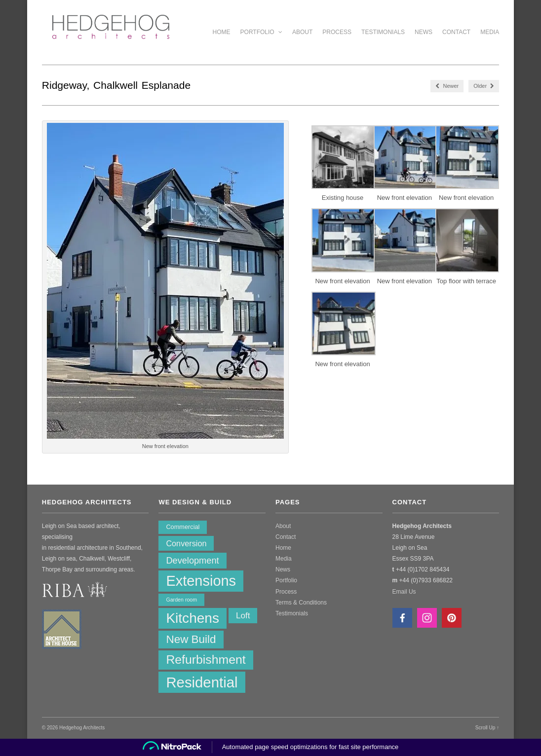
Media (490, 32)
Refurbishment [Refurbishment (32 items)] (206, 660)
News (424, 32)
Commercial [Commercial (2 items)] (183, 527)
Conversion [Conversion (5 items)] (186, 543)
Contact (456, 32)
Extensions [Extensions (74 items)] (201, 581)
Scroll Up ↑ (487, 728)
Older (484, 86)
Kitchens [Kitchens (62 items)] (193, 618)
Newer (447, 86)
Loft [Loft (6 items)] (243, 616)
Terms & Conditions (301, 603)
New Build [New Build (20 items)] (191, 639)
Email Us (404, 592)
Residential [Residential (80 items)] (202, 682)
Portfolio (261, 32)
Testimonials (383, 32)
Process (337, 32)
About (302, 32)
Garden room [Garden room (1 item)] (181, 600)
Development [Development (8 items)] (192, 561)
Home (222, 32)
